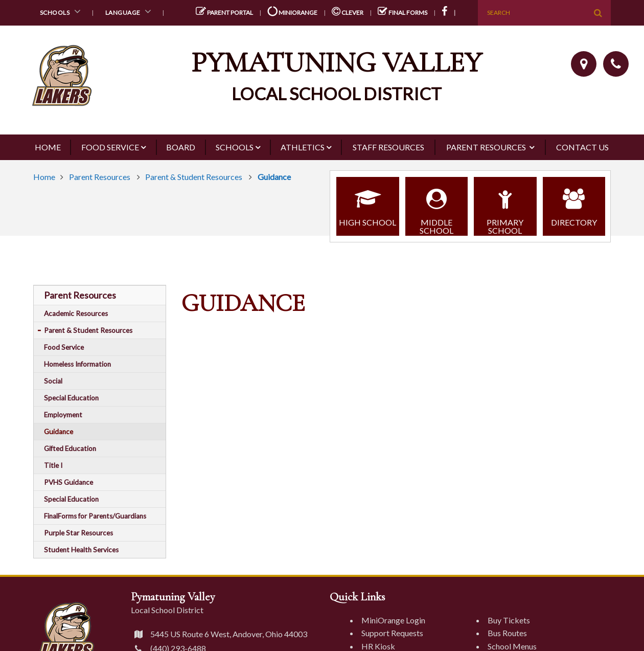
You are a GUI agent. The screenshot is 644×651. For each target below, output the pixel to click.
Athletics (303, 147)
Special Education (71, 398)
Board (181, 147)
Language (130, 11)
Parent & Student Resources (194, 177)
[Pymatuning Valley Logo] (322, 77)
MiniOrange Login (393, 620)
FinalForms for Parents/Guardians (95, 516)
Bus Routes (507, 633)
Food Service (110, 147)
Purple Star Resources (78, 533)
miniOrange (292, 13)
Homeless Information (77, 364)
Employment (63, 415)
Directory (574, 203)
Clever (348, 13)
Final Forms (402, 13)
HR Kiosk (378, 646)
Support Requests (392, 633)
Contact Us (582, 147)
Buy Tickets (509, 620)
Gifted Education (70, 448)
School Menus (512, 646)
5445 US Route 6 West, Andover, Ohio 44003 (219, 634)
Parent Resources (487, 147)
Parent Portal (224, 13)
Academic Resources (76, 313)
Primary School (505, 207)
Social (53, 381)
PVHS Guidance (68, 482)
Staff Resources (388, 147)
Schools (62, 11)
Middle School (437, 207)
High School (368, 203)
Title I (53, 465)
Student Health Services (81, 550)
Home (48, 147)
